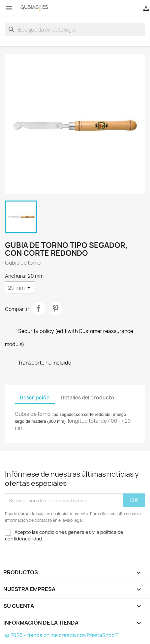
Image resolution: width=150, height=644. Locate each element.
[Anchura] (20, 288)
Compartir (39, 308)
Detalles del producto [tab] (88, 398)
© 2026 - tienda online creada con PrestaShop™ (62, 635)
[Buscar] (75, 30)
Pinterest (55, 308)
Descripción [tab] (35, 398)
